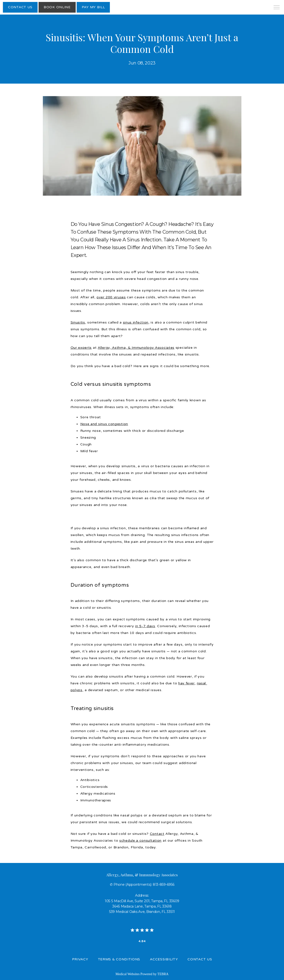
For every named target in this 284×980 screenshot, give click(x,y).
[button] (277, 8)
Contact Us (200, 959)
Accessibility (164, 959)
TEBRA (163, 974)
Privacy (80, 959)
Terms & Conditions (119, 959)
